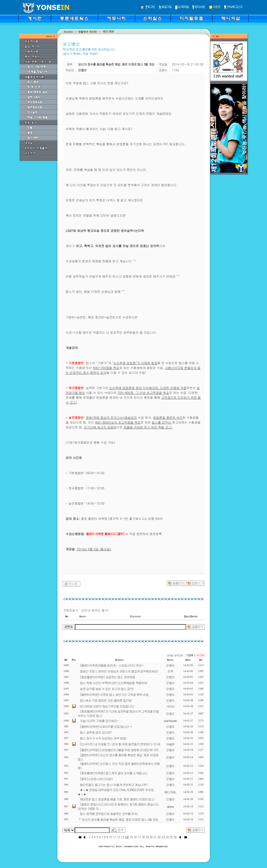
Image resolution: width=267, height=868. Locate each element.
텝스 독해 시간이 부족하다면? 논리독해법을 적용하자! (114, 683)
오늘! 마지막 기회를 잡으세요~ (99, 721)
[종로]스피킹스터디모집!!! (96, 779)
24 (167, 837)
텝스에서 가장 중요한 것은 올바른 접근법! (106, 700)
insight (170, 744)
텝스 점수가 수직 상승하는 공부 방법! (103, 738)
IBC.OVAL (170, 792)
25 (171, 837)
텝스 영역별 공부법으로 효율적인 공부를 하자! (109, 814)
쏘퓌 (170, 671)
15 (131, 837)
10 (111, 837)
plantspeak (170, 721)
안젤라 (170, 665)
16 (135, 837)
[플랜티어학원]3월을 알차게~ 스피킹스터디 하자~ (112, 665)
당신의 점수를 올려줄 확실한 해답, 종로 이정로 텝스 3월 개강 (120, 819)
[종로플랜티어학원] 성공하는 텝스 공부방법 (108, 677)
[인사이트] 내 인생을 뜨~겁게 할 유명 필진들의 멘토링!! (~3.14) (120, 744)
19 (147, 837)
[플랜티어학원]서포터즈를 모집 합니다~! (106, 726)
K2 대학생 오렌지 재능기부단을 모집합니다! (107, 706)
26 (175, 837)
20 (151, 837)
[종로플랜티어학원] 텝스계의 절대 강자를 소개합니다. (114, 773)
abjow (170, 806)
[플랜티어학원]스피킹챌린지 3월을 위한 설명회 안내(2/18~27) (119, 750)
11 (115, 837)
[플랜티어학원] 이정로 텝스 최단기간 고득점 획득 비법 (114, 694)
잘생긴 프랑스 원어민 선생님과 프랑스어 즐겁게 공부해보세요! (119, 671)
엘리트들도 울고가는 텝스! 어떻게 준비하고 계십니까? (114, 785)
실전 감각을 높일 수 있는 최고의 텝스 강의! (107, 689)
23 (163, 837)
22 (159, 837)
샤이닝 (170, 706)
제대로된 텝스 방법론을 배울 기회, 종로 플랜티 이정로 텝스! (117, 799)
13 (122, 837)
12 (118, 837)
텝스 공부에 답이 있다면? (96, 732)
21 (155, 837)
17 (139, 837)
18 (143, 837)
